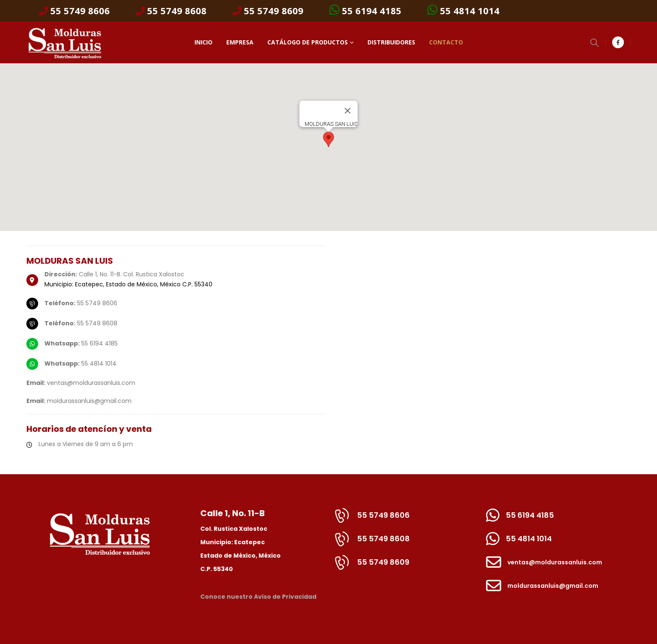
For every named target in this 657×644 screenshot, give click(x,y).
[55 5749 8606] (405, 519)
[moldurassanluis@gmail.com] (559, 590)
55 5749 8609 (268, 11)
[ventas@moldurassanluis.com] (559, 566)
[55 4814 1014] (559, 543)
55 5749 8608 (171, 11)
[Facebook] (618, 42)
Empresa (240, 42)
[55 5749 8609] (405, 566)
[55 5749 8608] (405, 543)
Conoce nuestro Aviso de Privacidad (258, 597)
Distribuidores (391, 42)
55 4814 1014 (463, 10)
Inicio (203, 42)
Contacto (446, 42)
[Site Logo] (64, 42)
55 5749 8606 (74, 11)
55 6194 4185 (365, 10)
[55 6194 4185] (559, 519)
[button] (595, 43)
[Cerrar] (348, 111)
